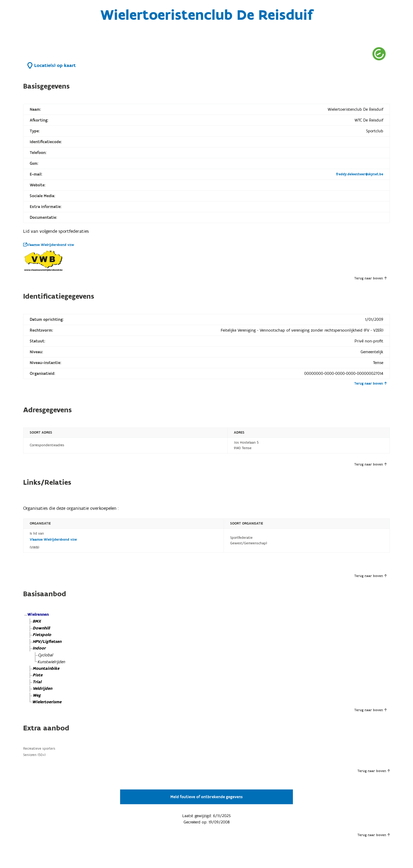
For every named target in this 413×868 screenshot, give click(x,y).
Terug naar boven (370, 278)
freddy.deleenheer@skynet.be (360, 174)
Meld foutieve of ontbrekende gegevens (206, 797)
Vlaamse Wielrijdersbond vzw (49, 245)
